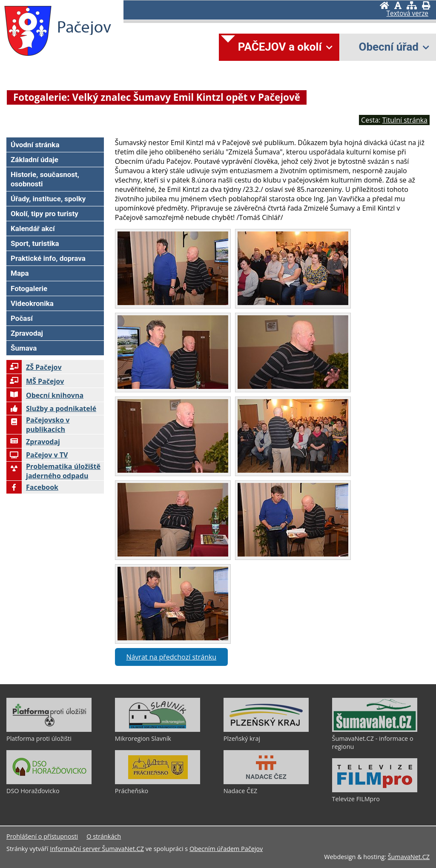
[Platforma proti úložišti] (49, 730)
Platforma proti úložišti (39, 738)
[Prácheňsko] (158, 782)
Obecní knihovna (45, 395)
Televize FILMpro (356, 799)
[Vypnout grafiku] (398, 5)
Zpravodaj (33, 442)
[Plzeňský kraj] (266, 730)
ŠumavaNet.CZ (409, 857)
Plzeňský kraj (242, 738)
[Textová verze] (407, 14)
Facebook (32, 487)
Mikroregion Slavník (143, 738)
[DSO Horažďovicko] (49, 782)
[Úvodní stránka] (384, 5)
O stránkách (104, 836)
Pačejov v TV (37, 455)
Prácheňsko (132, 791)
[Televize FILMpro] (375, 790)
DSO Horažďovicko (33, 791)
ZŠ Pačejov (34, 367)
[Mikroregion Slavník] (158, 730)
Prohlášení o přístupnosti (42, 836)
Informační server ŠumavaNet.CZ (97, 849)
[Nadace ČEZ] (266, 782)
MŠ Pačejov (35, 381)
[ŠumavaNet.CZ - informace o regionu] (375, 730)
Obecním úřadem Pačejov (226, 849)
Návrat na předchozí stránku (171, 657)
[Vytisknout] (426, 5)
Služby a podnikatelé (51, 408)
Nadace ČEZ (241, 791)
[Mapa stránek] (412, 5)
